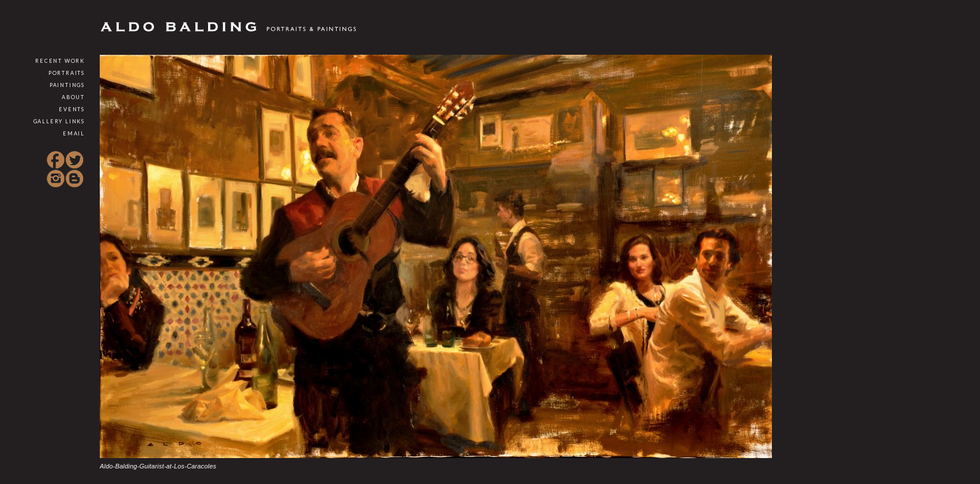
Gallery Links (59, 121)
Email (74, 133)
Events (72, 109)
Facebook (56, 160)
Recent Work (60, 61)
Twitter (74, 160)
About (73, 97)
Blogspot (74, 179)
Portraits (67, 73)
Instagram (56, 179)
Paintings (67, 85)
